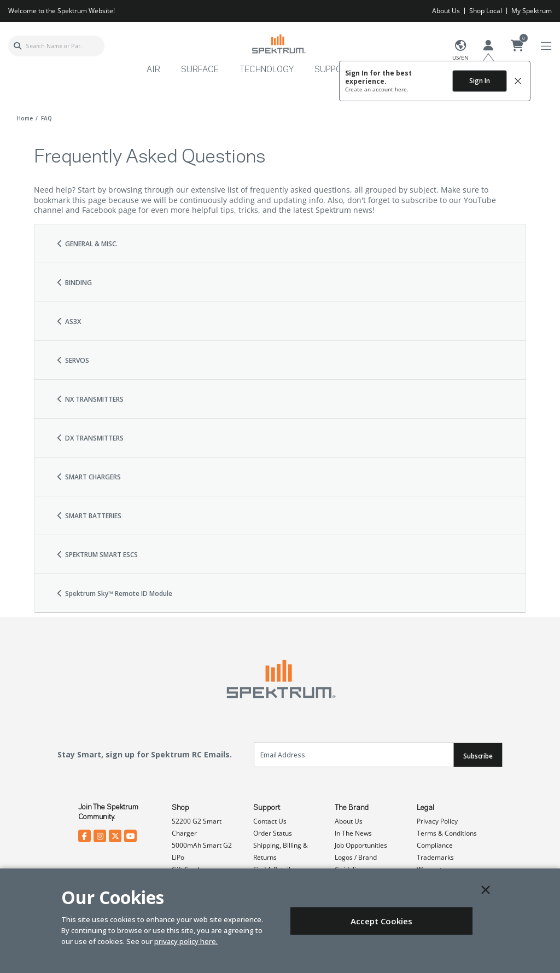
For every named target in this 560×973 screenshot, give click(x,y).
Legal (425, 808)
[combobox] (56, 46)
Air (153, 70)
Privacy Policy (437, 821)
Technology (267, 70)
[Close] (486, 890)
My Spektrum (532, 11)
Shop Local (486, 11)
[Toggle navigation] (546, 46)
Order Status (273, 833)
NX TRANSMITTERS (90, 399)
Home (25, 118)
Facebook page (109, 210)
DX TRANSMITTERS (90, 438)
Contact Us (270, 821)
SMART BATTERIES (89, 516)
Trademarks (435, 857)
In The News (353, 833)
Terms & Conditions (447, 833)
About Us (446, 11)
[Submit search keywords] (17, 46)
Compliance (435, 845)
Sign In (480, 81)
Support (267, 808)
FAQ (46, 118)
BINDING (74, 283)
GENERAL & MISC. (87, 244)
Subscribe (478, 756)
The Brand (352, 808)
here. (402, 89)
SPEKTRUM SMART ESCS (97, 555)
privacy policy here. (186, 941)
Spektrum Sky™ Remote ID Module (114, 593)
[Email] (354, 755)
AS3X (68, 322)
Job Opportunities (361, 845)
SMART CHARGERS (88, 477)
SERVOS (72, 360)
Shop (180, 808)
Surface (200, 70)
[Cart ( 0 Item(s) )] (517, 46)
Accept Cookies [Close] (381, 921)
